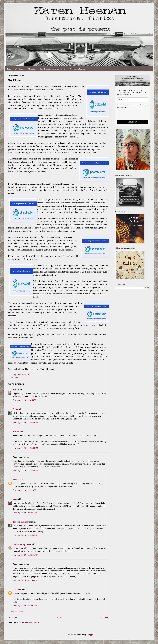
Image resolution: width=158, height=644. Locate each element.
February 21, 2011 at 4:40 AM (25, 400)
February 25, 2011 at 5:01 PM (25, 606)
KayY (15, 390)
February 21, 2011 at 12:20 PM (25, 471)
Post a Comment (17, 612)
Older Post (104, 618)
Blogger (90, 634)
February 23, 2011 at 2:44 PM (25, 535)
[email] (133, 100)
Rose (15, 499)
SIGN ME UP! (133, 122)
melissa (16, 432)
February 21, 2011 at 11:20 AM (25, 423)
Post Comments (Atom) (29, 622)
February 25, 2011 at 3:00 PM (25, 580)
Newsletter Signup (77, 69)
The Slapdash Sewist (22, 522)
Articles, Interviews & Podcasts (53, 69)
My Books (20, 69)
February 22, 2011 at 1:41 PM (25, 513)
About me (32, 69)
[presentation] (133, 114)
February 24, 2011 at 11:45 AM (25, 555)
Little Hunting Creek (22, 544)
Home (59, 618)
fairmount (17, 589)
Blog (9, 69)
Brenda (16, 480)
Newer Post (13, 618)
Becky (15, 409)
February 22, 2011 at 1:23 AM (25, 490)
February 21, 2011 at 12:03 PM (25, 448)
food (16, 378)
